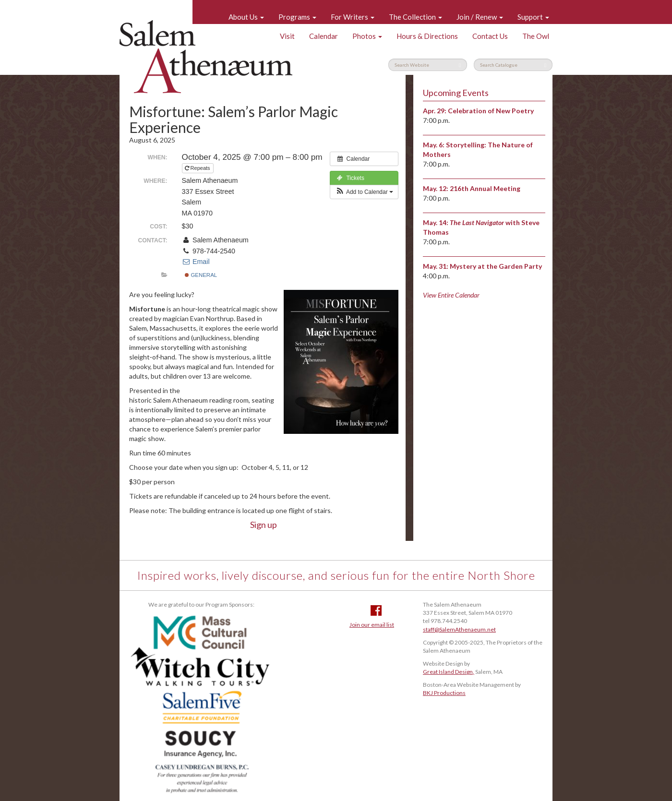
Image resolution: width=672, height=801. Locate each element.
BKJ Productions (444, 693)
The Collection (415, 17)
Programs (297, 17)
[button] (364, 192)
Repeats (198, 168)
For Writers (353, 17)
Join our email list (372, 625)
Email (196, 262)
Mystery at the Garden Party (496, 266)
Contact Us (490, 36)
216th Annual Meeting (485, 188)
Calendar (324, 36)
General (201, 275)
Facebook (376, 610)
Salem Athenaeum (206, 57)
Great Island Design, (449, 672)
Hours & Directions (427, 36)
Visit (287, 36)
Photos (367, 36)
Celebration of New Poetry (491, 111)
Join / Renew (480, 17)
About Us (246, 17)
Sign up (264, 525)
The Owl (536, 36)
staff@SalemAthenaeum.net (459, 629)
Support (533, 17)
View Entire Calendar (451, 295)
